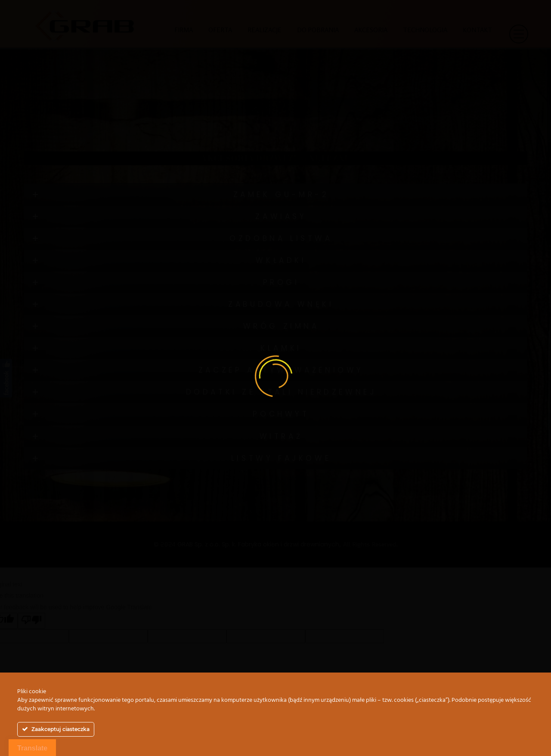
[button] (518, 37)
